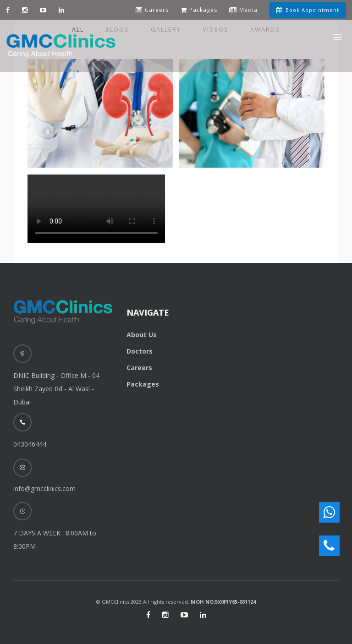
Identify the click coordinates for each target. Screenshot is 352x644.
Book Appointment (308, 10)
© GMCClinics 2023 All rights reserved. (176, 602)
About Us (142, 335)
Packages (143, 384)
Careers (139, 368)
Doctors (140, 351)
